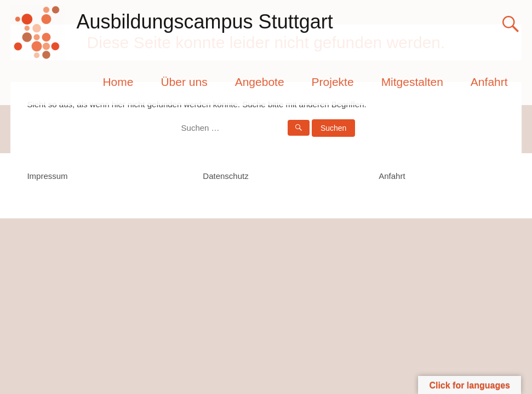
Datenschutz (225, 176)
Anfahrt (489, 82)
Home (118, 82)
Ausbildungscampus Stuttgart (204, 22)
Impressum (47, 176)
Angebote (260, 82)
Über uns (184, 82)
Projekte (333, 82)
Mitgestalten (412, 82)
